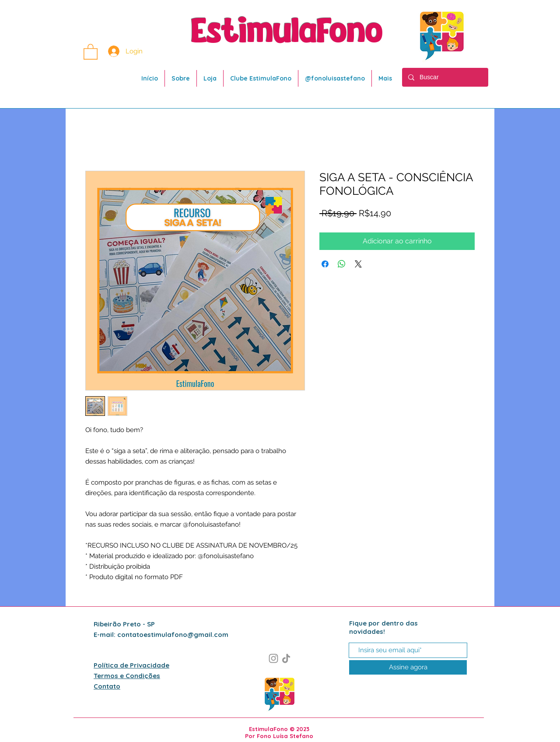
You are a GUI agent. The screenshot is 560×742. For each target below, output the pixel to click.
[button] (91, 51)
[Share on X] (358, 264)
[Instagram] (273, 658)
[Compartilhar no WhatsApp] (342, 264)
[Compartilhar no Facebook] (325, 264)
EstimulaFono (287, 32)
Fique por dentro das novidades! (383, 627)
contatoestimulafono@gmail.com (173, 635)
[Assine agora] (408, 667)
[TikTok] (286, 658)
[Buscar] (445, 77)
